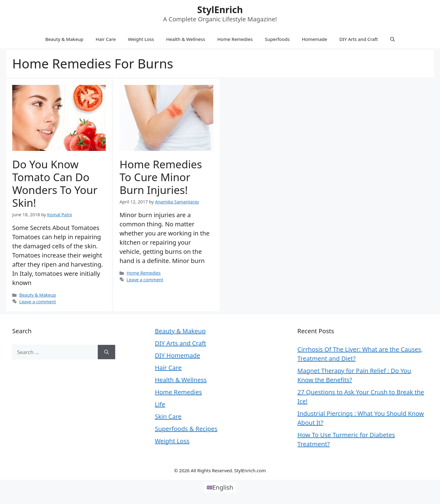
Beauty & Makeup (64, 39)
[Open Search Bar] (392, 39)
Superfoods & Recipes (186, 429)
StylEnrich (220, 10)
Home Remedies (235, 39)
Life (160, 404)
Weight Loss (141, 39)
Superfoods (277, 39)
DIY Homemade (178, 355)
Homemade (315, 39)
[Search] (106, 352)
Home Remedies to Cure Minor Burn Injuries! (161, 177)
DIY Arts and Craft (359, 39)
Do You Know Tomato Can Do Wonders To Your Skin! (55, 183)
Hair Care (106, 39)
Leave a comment (38, 302)
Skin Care (168, 416)
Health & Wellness (186, 39)
